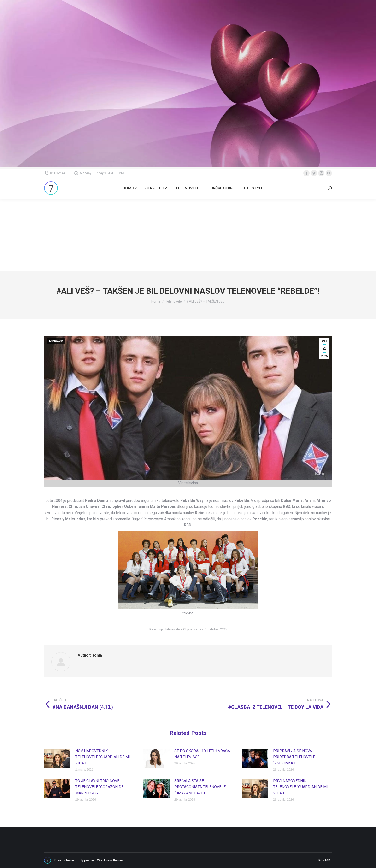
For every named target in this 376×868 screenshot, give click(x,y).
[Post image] (57, 759)
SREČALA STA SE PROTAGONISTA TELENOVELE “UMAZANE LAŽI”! (200, 787)
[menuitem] (130, 188)
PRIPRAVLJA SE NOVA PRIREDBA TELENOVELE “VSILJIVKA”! (294, 757)
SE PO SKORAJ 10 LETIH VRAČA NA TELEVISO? (202, 754)
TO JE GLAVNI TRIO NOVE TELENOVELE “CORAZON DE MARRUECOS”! (99, 787)
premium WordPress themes (104, 860)
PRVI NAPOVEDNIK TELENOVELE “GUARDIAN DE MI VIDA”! (300, 787)
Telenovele (56, 341)
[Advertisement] (188, 235)
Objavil (192, 629)
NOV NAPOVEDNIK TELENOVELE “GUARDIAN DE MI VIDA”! (103, 757)
